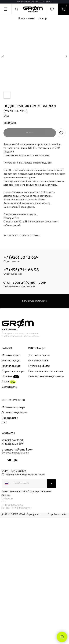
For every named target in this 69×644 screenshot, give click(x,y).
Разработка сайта (57, 514)
